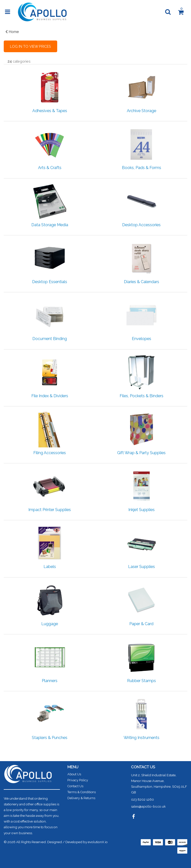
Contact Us (75, 786)
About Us (74, 774)
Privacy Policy (78, 780)
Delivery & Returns (81, 798)
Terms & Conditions (82, 792)
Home (12, 32)
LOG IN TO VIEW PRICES (30, 46)
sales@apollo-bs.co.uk (148, 806)
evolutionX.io (98, 842)
